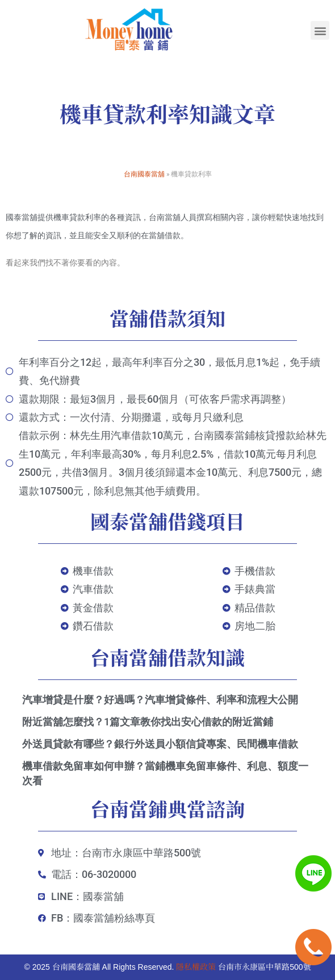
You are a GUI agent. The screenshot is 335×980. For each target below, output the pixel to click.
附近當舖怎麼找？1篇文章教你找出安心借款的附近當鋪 (148, 722)
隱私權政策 (196, 967)
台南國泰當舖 (144, 174)
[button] (320, 30)
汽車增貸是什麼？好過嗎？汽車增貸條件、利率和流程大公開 (160, 700)
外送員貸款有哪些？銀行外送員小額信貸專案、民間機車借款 (160, 744)
